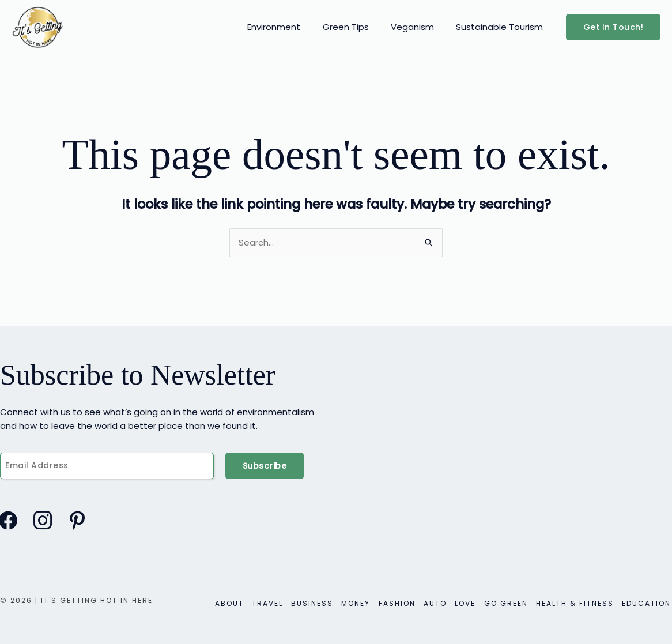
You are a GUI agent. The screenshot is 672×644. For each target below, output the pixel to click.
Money (365, 603)
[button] (614, 27)
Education (648, 603)
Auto (441, 603)
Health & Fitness (577, 603)
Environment (291, 27)
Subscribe (265, 466)
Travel (279, 603)
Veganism (420, 27)
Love (470, 603)
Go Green (509, 603)
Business (322, 603)
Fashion (405, 603)
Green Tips (358, 27)
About (242, 603)
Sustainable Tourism (502, 27)
